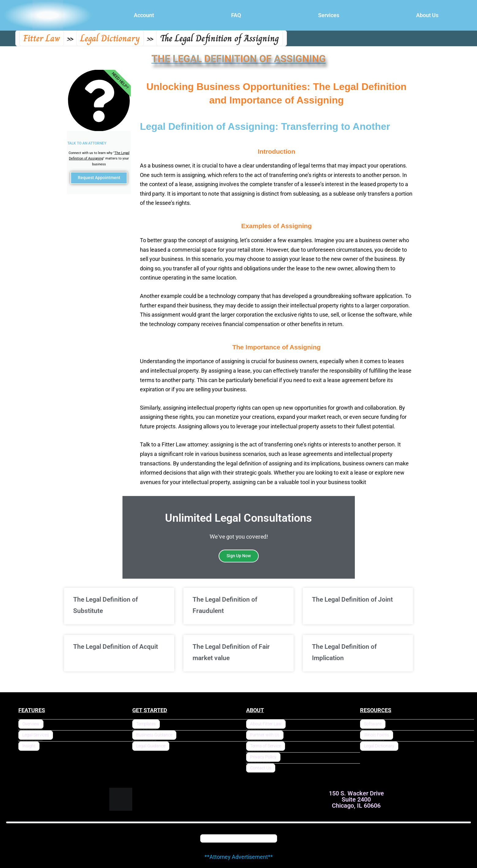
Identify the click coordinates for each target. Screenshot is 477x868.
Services (329, 15)
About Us (427, 15)
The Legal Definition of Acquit (116, 647)
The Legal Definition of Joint (352, 599)
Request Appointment (99, 179)
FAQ (236, 15)
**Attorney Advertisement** (239, 857)
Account (144, 15)
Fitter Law (42, 38)
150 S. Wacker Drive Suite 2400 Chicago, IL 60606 (356, 799)
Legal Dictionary (110, 38)
